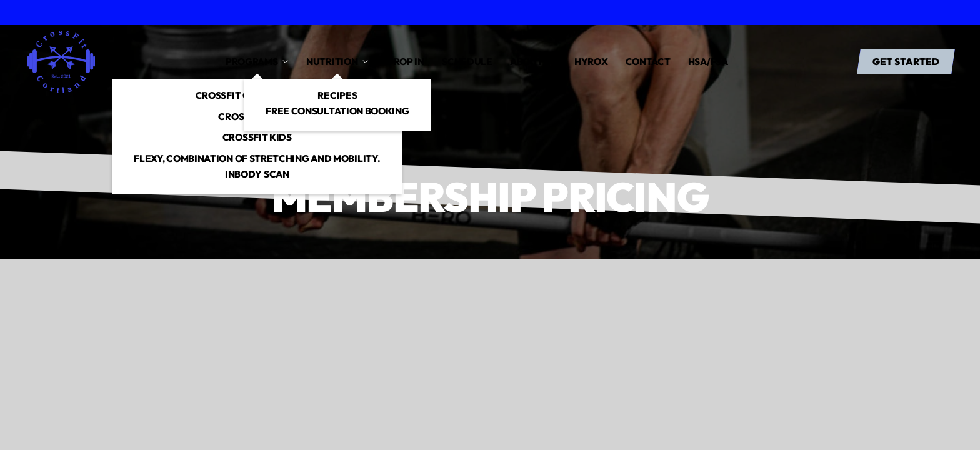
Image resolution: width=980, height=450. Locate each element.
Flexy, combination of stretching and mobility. (257, 158)
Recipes (337, 95)
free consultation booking (337, 111)
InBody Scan (257, 174)
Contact (648, 62)
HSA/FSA (708, 62)
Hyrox (591, 62)
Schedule (467, 62)
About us (533, 62)
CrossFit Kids (257, 137)
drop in (405, 62)
